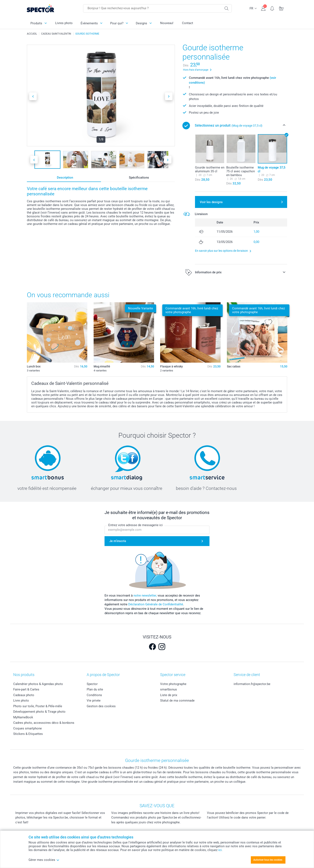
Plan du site (95, 689)
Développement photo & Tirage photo (39, 712)
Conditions (94, 695)
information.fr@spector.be (252, 684)
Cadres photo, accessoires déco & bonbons (44, 723)
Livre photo (21, 701)
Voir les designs (211, 202)
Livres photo (64, 23)
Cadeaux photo (24, 695)
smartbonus (169, 689)
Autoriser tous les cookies (268, 860)
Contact (188, 23)
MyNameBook (23, 717)
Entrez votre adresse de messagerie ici (135, 525)
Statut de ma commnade (177, 701)
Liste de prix (169, 695)
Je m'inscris (118, 541)
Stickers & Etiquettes (28, 734)
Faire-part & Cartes (26, 689)
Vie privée (94, 701)
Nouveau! (167, 23)
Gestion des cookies (101, 706)
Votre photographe (173, 684)
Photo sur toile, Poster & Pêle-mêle (38, 706)
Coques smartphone (27, 728)
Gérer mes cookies (44, 860)
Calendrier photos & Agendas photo (38, 684)
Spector (92, 684)
